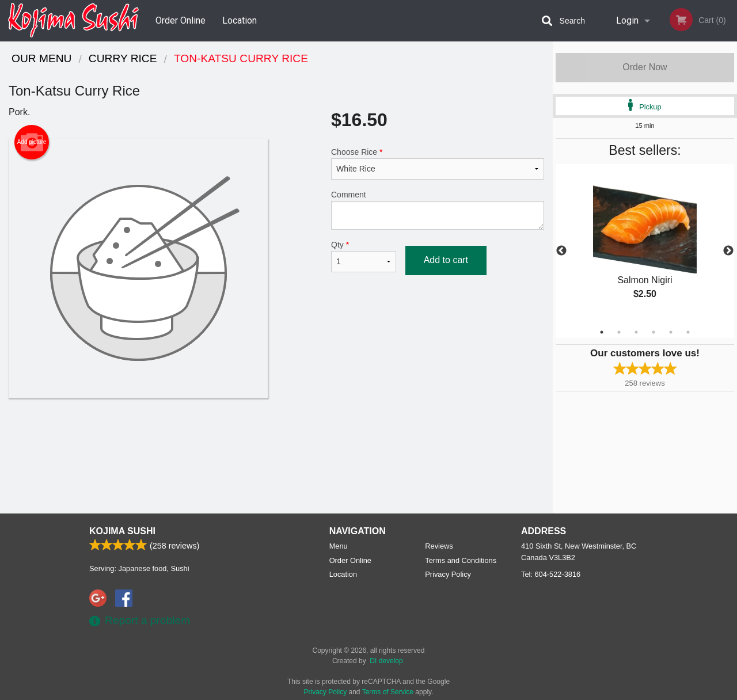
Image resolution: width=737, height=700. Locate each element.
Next (728, 251)
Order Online (181, 20)
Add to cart (446, 260)
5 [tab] (671, 332)
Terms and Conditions (461, 560)
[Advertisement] (276, 435)
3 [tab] (636, 332)
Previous (561, 251)
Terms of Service (388, 692)
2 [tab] (619, 332)
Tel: (551, 574)
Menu (339, 546)
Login (627, 20)
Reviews (439, 546)
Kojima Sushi (122, 531)
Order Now (645, 67)
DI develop (386, 661)
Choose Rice (438, 163)
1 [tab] (602, 332)
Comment (438, 210)
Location (240, 20)
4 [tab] (654, 332)
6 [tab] (688, 332)
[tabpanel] (645, 244)
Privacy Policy (448, 574)
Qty (364, 256)
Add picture (32, 142)
